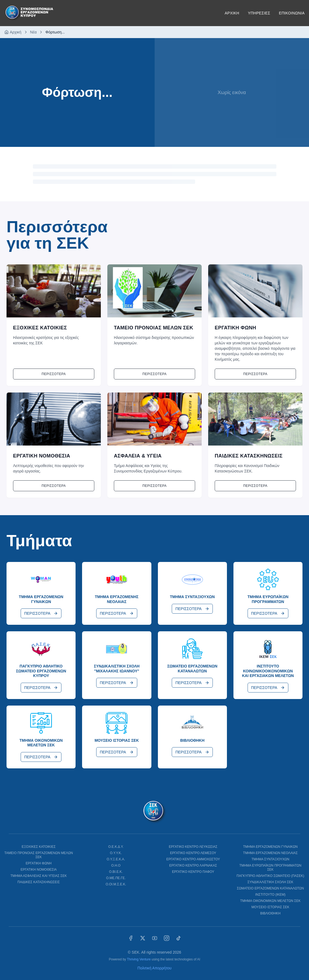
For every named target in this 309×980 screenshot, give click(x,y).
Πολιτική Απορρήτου (154, 968)
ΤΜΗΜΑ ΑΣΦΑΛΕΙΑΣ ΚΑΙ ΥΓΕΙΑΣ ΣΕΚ (38, 876)
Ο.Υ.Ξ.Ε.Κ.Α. (116, 859)
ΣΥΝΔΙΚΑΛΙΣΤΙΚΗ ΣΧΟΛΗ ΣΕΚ (270, 882)
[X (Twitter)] (143, 938)
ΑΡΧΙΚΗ (232, 13)
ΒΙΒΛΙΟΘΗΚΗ (271, 913)
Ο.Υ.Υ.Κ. (116, 853)
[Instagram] (167, 938)
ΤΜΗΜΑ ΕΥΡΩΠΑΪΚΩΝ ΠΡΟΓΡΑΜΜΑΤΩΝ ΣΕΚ (270, 868)
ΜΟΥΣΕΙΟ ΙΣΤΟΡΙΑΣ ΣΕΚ (270, 907)
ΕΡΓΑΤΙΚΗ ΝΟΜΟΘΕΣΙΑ (39, 870)
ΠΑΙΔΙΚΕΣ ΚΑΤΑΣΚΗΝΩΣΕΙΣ (39, 882)
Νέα (33, 32)
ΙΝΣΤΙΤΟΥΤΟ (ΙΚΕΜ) (270, 895)
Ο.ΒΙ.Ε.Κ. (116, 872)
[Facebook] (131, 938)
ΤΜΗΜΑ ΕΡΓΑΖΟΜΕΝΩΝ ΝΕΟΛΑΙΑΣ (270, 853)
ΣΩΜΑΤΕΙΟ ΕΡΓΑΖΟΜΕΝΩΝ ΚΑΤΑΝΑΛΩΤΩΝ (271, 888)
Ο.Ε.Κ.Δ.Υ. (116, 847)
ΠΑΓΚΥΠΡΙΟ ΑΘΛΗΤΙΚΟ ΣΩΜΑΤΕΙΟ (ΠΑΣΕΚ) (271, 876)
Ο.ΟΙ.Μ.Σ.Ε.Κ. (116, 884)
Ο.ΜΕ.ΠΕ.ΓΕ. (116, 878)
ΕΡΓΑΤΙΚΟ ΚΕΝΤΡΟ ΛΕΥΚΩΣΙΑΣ (193, 847)
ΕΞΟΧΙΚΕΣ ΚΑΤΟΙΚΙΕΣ (39, 847)
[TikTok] (179, 938)
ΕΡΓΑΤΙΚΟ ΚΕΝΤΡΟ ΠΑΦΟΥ (193, 872)
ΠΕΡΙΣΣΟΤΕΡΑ (41, 613)
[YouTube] (155, 938)
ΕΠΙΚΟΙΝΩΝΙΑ (292, 13)
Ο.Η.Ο (116, 865)
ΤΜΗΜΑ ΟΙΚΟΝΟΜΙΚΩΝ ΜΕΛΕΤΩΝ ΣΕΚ (270, 901)
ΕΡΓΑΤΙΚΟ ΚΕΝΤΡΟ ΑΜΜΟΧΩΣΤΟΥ (193, 859)
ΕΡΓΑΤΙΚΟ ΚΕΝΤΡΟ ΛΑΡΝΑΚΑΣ (193, 865)
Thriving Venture (139, 959)
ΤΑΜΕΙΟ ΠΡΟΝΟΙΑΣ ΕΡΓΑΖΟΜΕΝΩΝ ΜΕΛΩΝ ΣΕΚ (39, 855)
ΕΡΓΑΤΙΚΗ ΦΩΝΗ (39, 863)
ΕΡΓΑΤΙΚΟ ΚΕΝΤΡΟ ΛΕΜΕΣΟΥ (193, 853)
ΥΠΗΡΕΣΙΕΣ (259, 13)
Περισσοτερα (54, 374)
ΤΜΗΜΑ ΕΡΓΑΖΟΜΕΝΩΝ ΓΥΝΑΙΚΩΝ (271, 847)
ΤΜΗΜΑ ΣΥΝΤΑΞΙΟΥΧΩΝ (270, 859)
